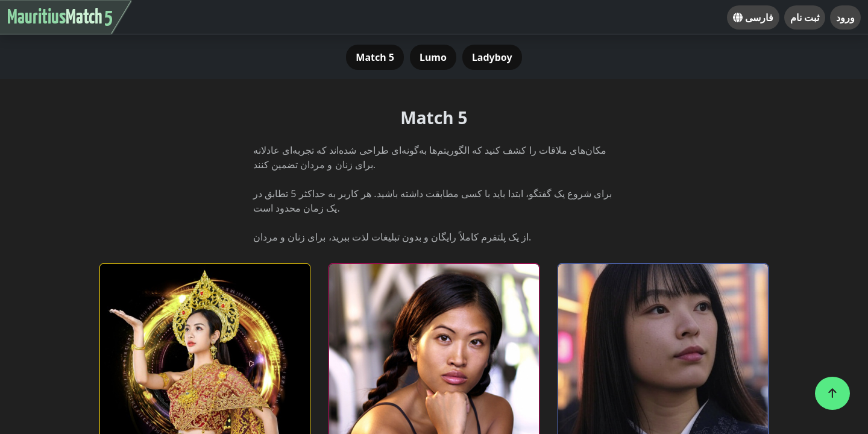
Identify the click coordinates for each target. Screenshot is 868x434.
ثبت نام (805, 17)
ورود (845, 17)
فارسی (753, 17)
